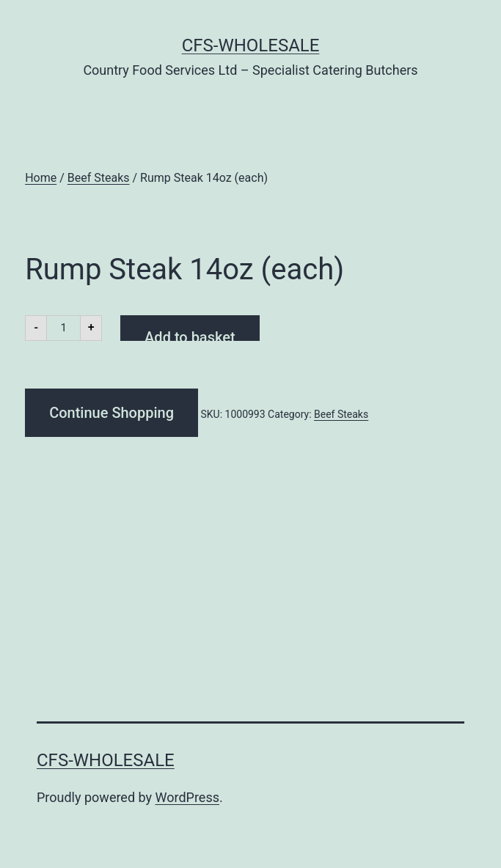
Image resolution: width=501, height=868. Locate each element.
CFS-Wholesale (251, 45)
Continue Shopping (111, 413)
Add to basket (190, 335)
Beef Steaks (99, 178)
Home (41, 178)
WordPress (187, 797)
